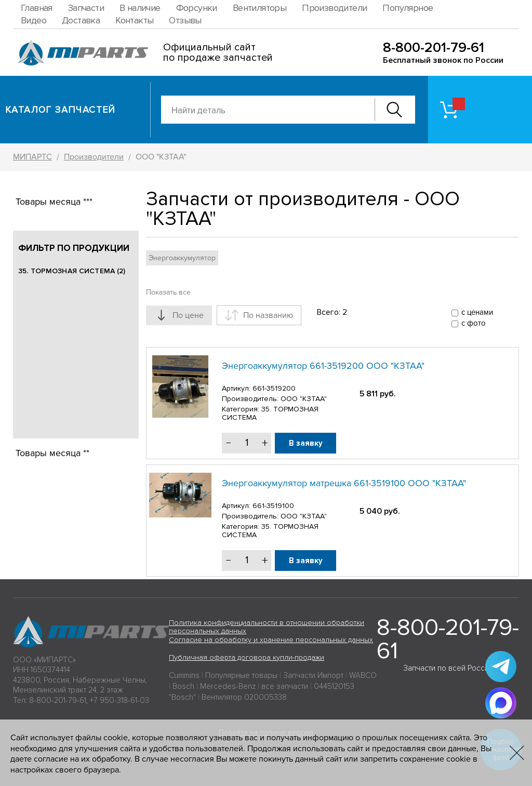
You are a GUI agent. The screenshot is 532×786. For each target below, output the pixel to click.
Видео (34, 20)
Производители (334, 8)
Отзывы (185, 20)
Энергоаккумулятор (182, 258)
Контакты (134, 20)
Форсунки (197, 8)
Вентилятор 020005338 (244, 697)
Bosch (183, 686)
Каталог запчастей (61, 110)
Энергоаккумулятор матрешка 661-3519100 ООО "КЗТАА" (344, 483)
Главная (37, 8)
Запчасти (86, 8)
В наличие (140, 8)
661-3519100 (273, 506)
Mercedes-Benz (228, 686)
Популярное (408, 8)
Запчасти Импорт (313, 675)
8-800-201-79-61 (434, 48)
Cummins (184, 675)
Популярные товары (241, 675)
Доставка (81, 20)
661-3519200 (274, 388)
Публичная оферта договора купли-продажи (247, 657)
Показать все (168, 292)
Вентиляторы (260, 8)
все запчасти (285, 686)
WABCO (363, 675)
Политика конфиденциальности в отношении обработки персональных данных (267, 627)
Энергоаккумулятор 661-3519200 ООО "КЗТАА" (323, 366)
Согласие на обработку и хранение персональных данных (271, 640)
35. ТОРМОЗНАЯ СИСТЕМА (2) (72, 271)
